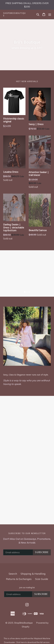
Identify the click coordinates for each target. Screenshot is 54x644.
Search (13, 574)
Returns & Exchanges (19, 579)
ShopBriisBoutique (14, 14)
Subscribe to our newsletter (27, 533)
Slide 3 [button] (29, 292)
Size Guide (42, 579)
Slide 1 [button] (25, 292)
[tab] (25, 292)
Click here (20, 642)
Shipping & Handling (33, 574)
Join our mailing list (27, 588)
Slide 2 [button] (27, 292)
